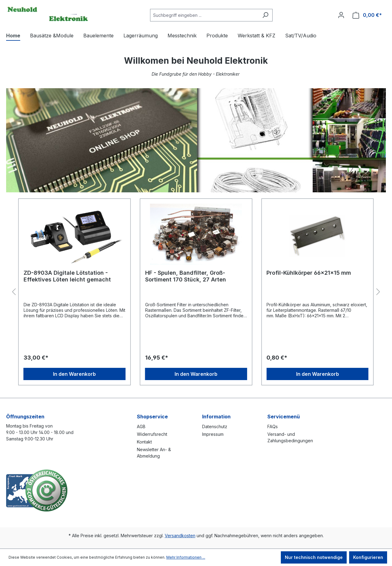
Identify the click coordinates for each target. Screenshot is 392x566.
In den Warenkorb (74, 374)
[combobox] (204, 15)
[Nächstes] (378, 292)
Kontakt (144, 442)
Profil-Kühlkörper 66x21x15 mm (309, 273)
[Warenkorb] (367, 15)
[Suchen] (265, 15)
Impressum (213, 434)
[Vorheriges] (14, 292)
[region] (196, 292)
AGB (141, 426)
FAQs (273, 426)
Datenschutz (215, 426)
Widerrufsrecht (152, 434)
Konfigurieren (368, 557)
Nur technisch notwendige (314, 557)
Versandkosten (180, 536)
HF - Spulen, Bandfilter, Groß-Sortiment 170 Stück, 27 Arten (186, 276)
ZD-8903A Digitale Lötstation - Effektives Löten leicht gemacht (67, 276)
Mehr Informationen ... (186, 557)
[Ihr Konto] (341, 15)
